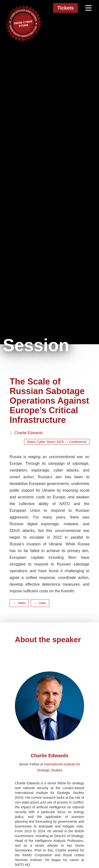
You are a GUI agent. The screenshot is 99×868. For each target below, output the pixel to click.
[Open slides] (19, 603)
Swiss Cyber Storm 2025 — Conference (57, 442)
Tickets (65, 8)
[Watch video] (40, 603)
